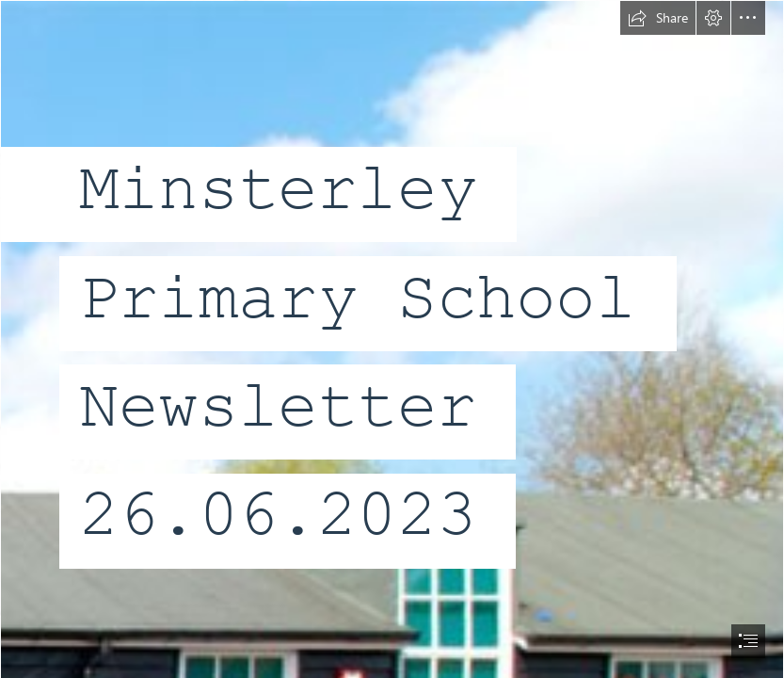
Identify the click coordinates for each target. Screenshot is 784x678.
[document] (392, 339)
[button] (658, 18)
